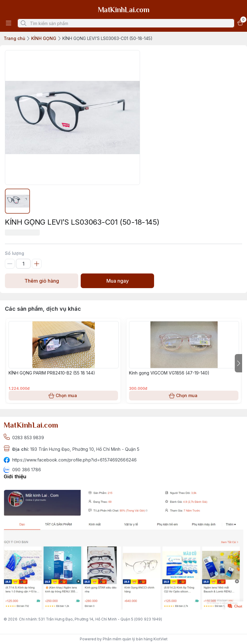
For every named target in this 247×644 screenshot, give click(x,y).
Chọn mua (63, 396)
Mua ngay (117, 281)
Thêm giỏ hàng (42, 281)
